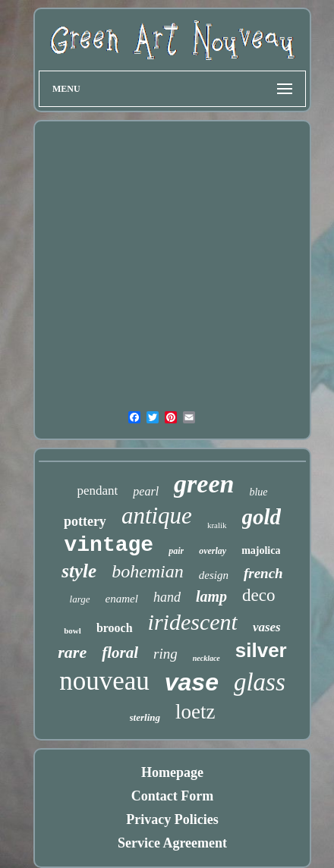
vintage (109, 545)
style (79, 571)
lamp (211, 596)
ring (165, 654)
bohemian (148, 571)
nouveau (104, 681)
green (204, 484)
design (214, 575)
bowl (72, 631)
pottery (85, 521)
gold (262, 517)
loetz (195, 712)
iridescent (193, 622)
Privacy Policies (172, 819)
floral (120, 653)
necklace (206, 658)
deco (258, 595)
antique (157, 516)
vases (267, 627)
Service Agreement (172, 843)
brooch (115, 628)
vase (192, 682)
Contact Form (172, 796)
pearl (146, 491)
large (80, 599)
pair (176, 551)
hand (167, 597)
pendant (97, 491)
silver (261, 650)
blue (258, 492)
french (263, 573)
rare (72, 652)
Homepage (172, 772)
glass (260, 682)
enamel (122, 599)
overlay (213, 551)
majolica (261, 550)
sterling (145, 717)
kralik (217, 525)
